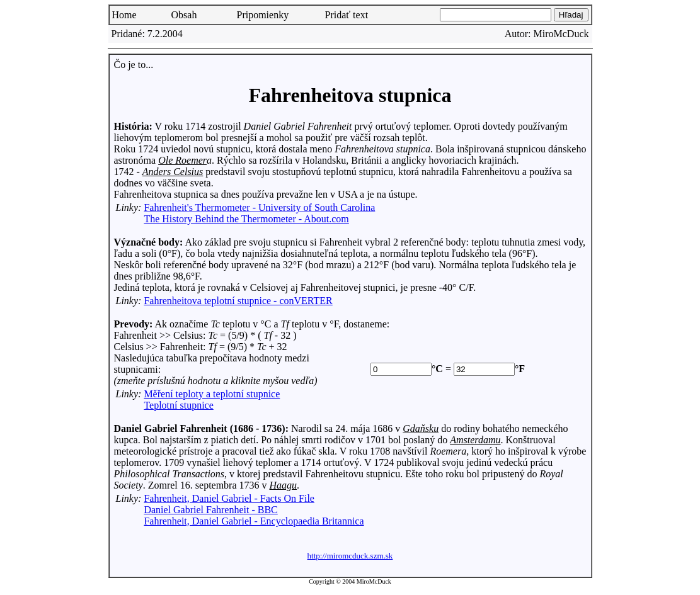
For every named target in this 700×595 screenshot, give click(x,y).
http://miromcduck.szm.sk (350, 556)
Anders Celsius (173, 172)
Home (124, 15)
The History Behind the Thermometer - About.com (246, 219)
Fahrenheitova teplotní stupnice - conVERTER (238, 301)
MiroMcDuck (561, 34)
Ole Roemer (182, 160)
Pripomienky (263, 15)
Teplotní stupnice (178, 405)
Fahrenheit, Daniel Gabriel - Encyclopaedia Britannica (254, 521)
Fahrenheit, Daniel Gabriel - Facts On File (229, 498)
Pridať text (347, 15)
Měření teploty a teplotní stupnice (212, 394)
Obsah (184, 15)
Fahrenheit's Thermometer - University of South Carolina (259, 207)
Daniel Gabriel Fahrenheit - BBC (210, 510)
